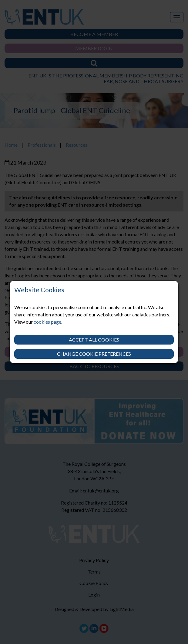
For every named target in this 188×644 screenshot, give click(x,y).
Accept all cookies (94, 340)
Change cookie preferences (94, 354)
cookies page (47, 322)
